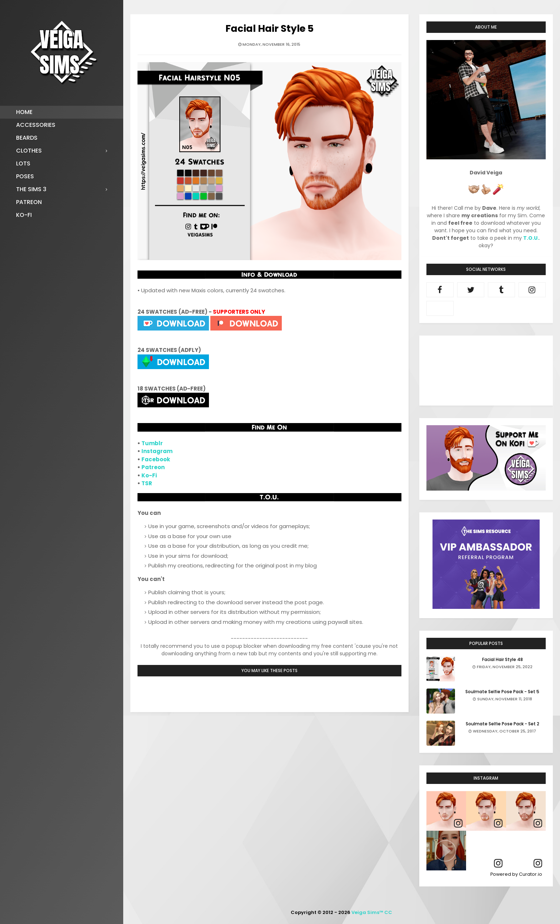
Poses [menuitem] (25, 176)
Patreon (153, 467)
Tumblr (152, 443)
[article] (446, 811)
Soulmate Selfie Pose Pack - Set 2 (502, 724)
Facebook (156, 459)
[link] (458, 823)
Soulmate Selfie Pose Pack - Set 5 (502, 692)
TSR (147, 483)
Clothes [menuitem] (29, 151)
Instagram (157, 451)
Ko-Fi (149, 475)
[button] (446, 851)
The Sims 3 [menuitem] (31, 189)
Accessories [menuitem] (36, 125)
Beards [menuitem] (27, 138)
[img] (446, 811)
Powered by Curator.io (516, 874)
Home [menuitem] (24, 112)
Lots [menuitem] (23, 163)
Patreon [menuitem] (29, 202)
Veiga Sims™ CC (372, 912)
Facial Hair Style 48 (502, 659)
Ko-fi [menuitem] (24, 215)
